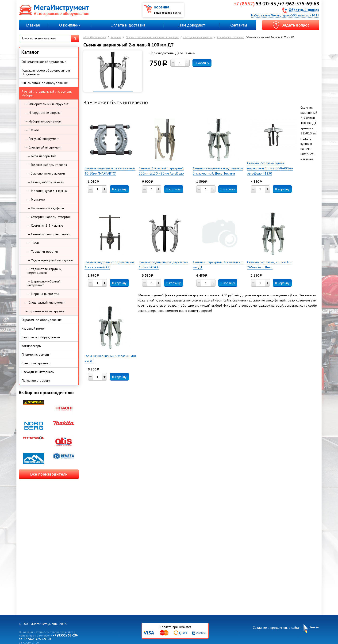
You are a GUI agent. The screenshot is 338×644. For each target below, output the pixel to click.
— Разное (32, 130)
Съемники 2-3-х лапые (230, 37)
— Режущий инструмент (42, 139)
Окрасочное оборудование (42, 320)
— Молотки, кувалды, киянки (48, 191)
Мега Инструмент (95, 37)
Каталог (116, 37)
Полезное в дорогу (36, 381)
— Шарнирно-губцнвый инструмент (44, 283)
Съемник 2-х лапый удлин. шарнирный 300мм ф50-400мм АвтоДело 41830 (270, 168)
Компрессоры (31, 346)
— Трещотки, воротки (43, 252)
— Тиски (33, 243)
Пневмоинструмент (35, 354)
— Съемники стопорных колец (49, 234)
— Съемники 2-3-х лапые (45, 225)
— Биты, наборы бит (42, 156)
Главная (33, 25)
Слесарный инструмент (198, 37)
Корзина (161, 7)
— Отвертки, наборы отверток (49, 217)
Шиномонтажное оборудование (45, 83)
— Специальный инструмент (45, 302)
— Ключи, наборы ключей (46, 182)
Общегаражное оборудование (44, 62)
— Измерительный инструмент (47, 104)
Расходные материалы (38, 372)
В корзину (202, 63)
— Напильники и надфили (46, 208)
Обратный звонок (304, 10)
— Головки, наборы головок (47, 165)
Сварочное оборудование (41, 337)
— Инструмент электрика (43, 113)
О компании (70, 25)
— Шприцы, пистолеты (43, 294)
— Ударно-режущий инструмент (50, 260)
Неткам (314, 627)
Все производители (49, 474)
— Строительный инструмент (45, 311)
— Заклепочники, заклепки (46, 173)
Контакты (238, 25)
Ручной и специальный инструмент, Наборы (152, 37)
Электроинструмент (36, 363)
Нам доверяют (192, 25)
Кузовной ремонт (34, 328)
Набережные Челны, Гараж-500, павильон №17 (285, 15)
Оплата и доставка (128, 25)
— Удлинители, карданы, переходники (45, 271)
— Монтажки (36, 199)
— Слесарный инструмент (43, 147)
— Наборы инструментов (43, 121)
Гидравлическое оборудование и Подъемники (46, 72)
